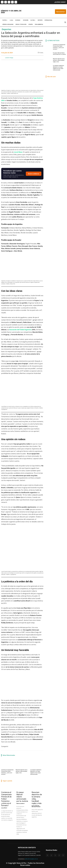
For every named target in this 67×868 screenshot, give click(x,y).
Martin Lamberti (20, 804)
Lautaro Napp (9, 58)
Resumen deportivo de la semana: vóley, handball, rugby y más (22, 771)
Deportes (6, 29)
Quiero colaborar (34, 174)
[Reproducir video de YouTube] (22, 685)
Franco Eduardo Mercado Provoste (36, 806)
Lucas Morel (4, 808)
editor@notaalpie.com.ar (31, 859)
